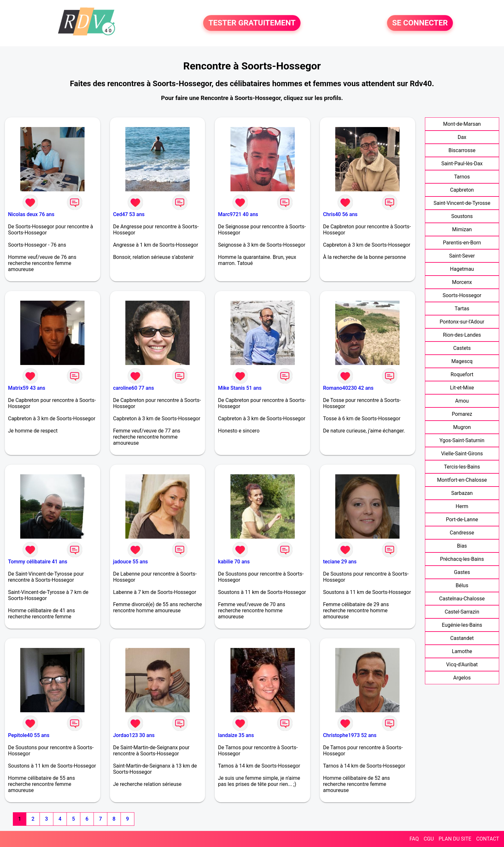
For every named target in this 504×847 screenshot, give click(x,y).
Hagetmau (462, 269)
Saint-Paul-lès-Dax (462, 164)
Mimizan (462, 229)
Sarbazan (462, 493)
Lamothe (462, 651)
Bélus (462, 585)
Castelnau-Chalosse (462, 599)
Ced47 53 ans (129, 214)
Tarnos (462, 177)
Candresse (462, 533)
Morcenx (462, 282)
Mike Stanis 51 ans (240, 388)
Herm (462, 506)
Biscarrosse (462, 150)
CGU (429, 839)
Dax (462, 137)
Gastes (462, 572)
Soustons (462, 216)
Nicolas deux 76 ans (31, 214)
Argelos (462, 678)
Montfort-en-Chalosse (462, 480)
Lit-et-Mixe (462, 388)
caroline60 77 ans (134, 388)
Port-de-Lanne (462, 519)
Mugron (462, 427)
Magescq (462, 361)
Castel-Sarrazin (462, 612)
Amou (462, 401)
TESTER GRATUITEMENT (252, 23)
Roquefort (462, 374)
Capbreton (462, 190)
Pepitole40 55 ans (29, 735)
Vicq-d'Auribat (462, 665)
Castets (462, 348)
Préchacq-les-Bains (462, 559)
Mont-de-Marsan (462, 124)
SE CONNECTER (420, 23)
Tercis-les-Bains (462, 467)
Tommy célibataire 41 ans (38, 562)
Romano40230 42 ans (348, 388)
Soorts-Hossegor (462, 295)
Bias (462, 546)
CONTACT (488, 839)
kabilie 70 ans (234, 562)
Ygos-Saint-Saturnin (462, 440)
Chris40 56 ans (340, 214)
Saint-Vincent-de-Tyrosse (462, 203)
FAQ (414, 839)
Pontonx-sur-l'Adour (462, 322)
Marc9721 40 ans (238, 214)
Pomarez (462, 414)
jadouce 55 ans (130, 562)
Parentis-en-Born (462, 243)
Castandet (462, 638)
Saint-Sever (462, 256)
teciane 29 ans (340, 562)
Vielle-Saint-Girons (462, 454)
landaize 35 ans (236, 735)
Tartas (462, 309)
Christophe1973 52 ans (350, 735)
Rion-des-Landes (462, 335)
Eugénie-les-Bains (462, 625)
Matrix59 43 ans (27, 388)
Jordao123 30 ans (134, 735)
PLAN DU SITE (455, 839)
